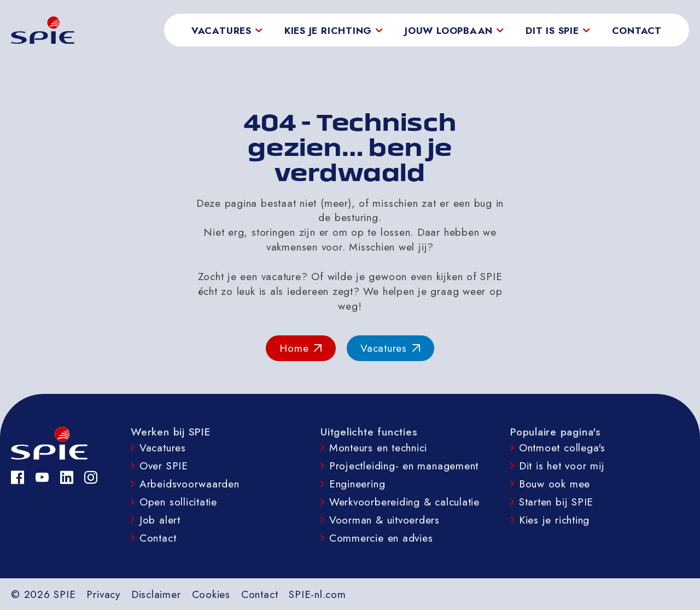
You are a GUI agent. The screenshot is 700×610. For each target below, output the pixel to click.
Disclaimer (156, 594)
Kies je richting (554, 520)
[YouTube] (42, 477)
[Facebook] (18, 477)
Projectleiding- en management (404, 466)
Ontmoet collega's (562, 448)
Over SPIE (164, 466)
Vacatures (163, 448)
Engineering (357, 484)
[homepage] (43, 30)
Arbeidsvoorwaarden (189, 484)
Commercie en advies (381, 538)
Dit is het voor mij (562, 466)
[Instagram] (91, 477)
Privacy (103, 594)
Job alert (160, 520)
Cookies (211, 594)
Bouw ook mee (555, 484)
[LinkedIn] (67, 477)
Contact (637, 31)
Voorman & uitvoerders (384, 520)
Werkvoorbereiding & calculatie (404, 502)
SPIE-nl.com (317, 594)
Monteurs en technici (378, 448)
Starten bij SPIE (556, 502)
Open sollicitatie (178, 502)
